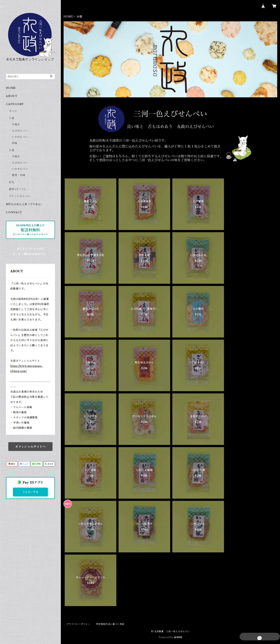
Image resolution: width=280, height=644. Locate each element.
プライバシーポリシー (78, 624)
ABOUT (12, 96)
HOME (68, 17)
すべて (13, 111)
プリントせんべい (20, 196)
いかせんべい (20, 137)
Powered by (170, 637)
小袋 (12, 118)
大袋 (12, 150)
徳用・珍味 (19, 175)
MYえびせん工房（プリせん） (25, 204)
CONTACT (14, 212)
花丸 (12, 182)
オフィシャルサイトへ (30, 447)
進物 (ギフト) (17, 189)
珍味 (15, 143)
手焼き (16, 124)
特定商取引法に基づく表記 (110, 624)
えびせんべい (20, 131)
